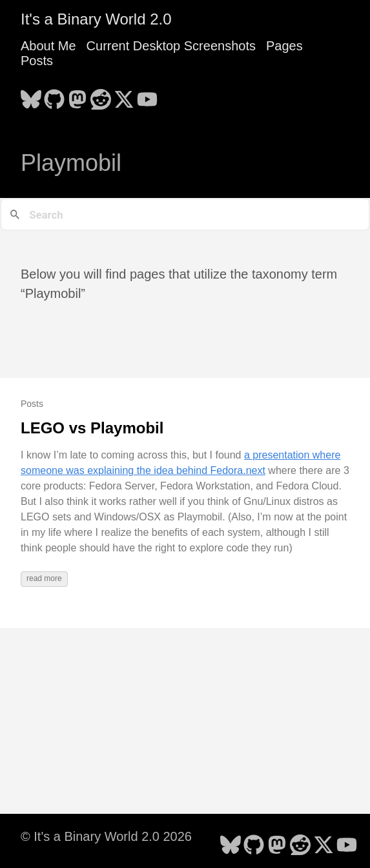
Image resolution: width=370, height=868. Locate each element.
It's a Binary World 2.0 (96, 19)
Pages (284, 46)
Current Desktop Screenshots (171, 46)
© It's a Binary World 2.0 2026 (106, 836)
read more (44, 578)
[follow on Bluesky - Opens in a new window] (31, 95)
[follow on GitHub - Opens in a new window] (54, 95)
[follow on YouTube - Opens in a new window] (147, 95)
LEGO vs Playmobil (92, 428)
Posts (37, 61)
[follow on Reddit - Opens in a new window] (101, 95)
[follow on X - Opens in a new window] (124, 95)
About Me (48, 46)
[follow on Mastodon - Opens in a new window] (77, 95)
